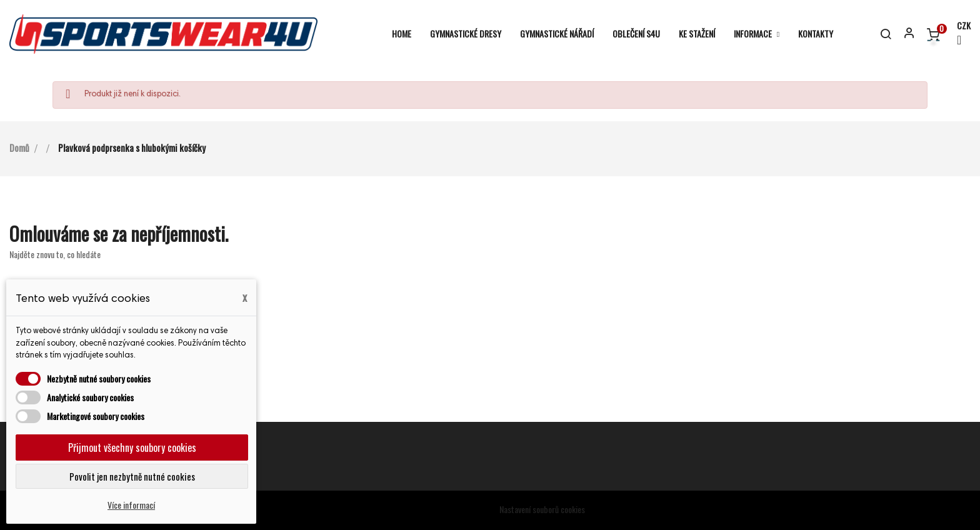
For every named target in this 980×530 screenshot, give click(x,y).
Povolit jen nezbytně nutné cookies (132, 476)
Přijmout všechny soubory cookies (132, 447)
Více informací (131, 505)
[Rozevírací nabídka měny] (958, 34)
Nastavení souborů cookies (542, 509)
